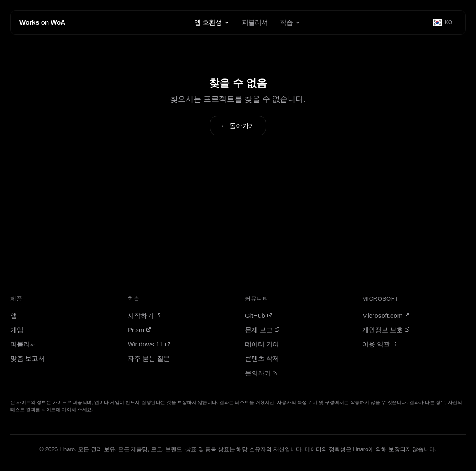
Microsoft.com (386, 316)
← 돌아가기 (238, 126)
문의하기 (261, 373)
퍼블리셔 (255, 22)
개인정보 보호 (386, 330)
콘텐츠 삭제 (262, 358)
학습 (290, 22)
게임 (17, 330)
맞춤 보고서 (27, 358)
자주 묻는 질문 (149, 358)
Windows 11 (149, 344)
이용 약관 (380, 344)
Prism (139, 330)
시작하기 (144, 316)
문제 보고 (262, 330)
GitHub (259, 316)
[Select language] (443, 22)
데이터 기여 (262, 344)
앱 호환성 (212, 22)
